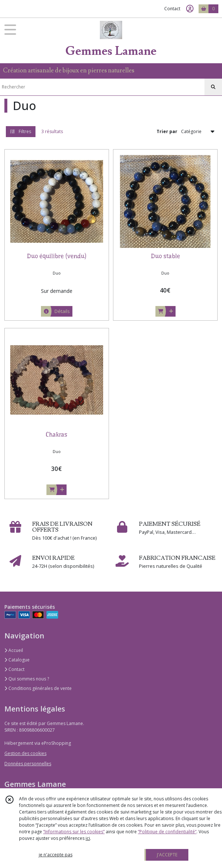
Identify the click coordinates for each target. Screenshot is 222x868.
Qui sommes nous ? (27, 679)
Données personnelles (28, 764)
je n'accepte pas (56, 855)
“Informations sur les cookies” (74, 832)
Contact (172, 9)
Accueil (14, 650)
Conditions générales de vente (38, 688)
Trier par (167, 131)
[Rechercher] (213, 87)
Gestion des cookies (25, 753)
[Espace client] (190, 9)
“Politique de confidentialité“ (167, 832)
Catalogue (17, 660)
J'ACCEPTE (167, 855)
